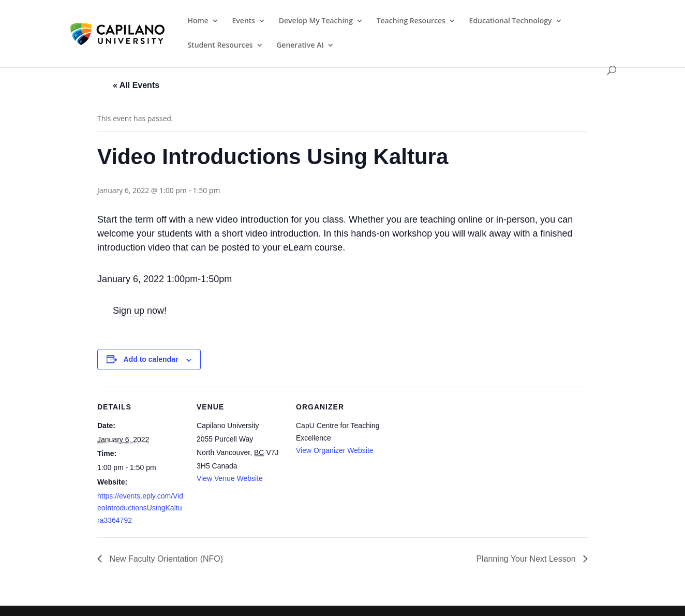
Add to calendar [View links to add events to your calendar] (151, 359)
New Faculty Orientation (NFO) (165, 559)
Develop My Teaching (316, 21)
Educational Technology (511, 21)
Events (244, 21)
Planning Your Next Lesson (527, 559)
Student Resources (220, 46)
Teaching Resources (411, 21)
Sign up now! (140, 311)
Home (198, 21)
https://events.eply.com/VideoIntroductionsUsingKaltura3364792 (140, 508)
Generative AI (300, 46)
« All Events (136, 85)
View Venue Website (230, 478)
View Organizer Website (335, 450)
